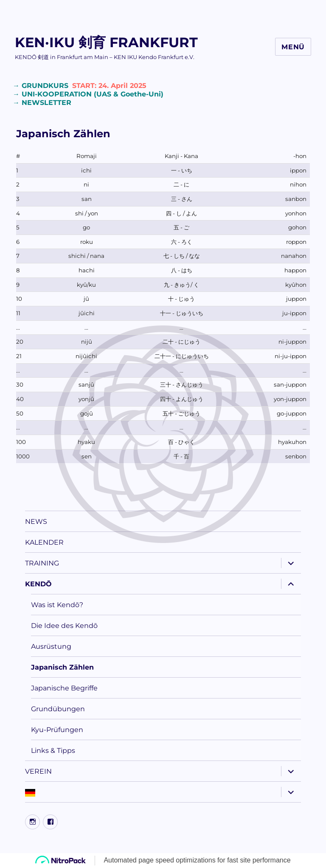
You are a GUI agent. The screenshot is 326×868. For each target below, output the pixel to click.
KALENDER (44, 542)
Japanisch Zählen (62, 667)
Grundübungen (58, 709)
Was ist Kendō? (57, 605)
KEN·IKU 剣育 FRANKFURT (106, 42)
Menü (293, 47)
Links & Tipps (53, 751)
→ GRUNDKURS (80, 86)
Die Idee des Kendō (64, 626)
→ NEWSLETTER (42, 103)
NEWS (36, 522)
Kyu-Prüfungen (57, 730)
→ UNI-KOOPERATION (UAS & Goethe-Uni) (88, 94)
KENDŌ (38, 584)
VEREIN (38, 771)
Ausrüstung (51, 646)
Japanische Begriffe (64, 688)
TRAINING (42, 563)
